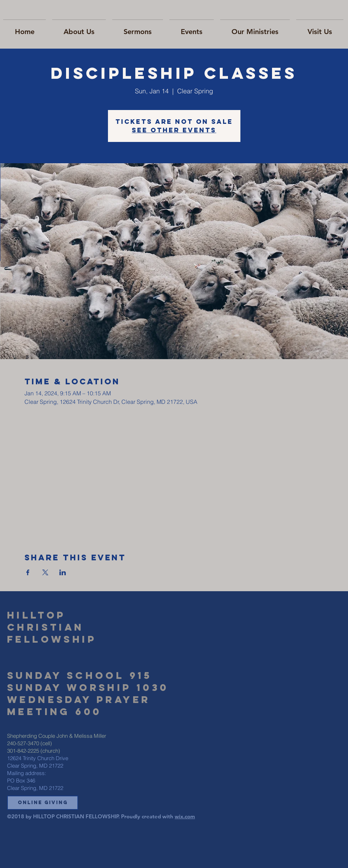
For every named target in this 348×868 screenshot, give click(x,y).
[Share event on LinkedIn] (63, 572)
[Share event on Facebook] (28, 572)
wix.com (185, 816)
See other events (174, 130)
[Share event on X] (45, 572)
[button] (43, 803)
